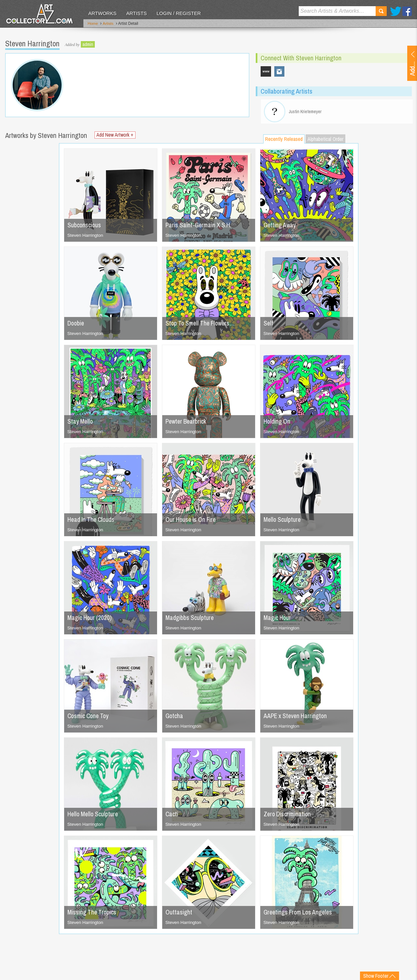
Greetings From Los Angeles (300, 914)
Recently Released (284, 141)
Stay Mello (81, 423)
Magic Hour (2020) (90, 619)
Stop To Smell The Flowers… (202, 325)
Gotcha (175, 717)
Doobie (76, 325)
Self (268, 325)
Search (381, 11)
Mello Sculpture (283, 521)
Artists (136, 13)
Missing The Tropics (93, 914)
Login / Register (179, 13)
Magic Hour (278, 619)
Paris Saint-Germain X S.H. (200, 226)
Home (93, 24)
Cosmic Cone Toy (89, 717)
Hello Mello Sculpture (94, 815)
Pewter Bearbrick (187, 423)
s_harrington (280, 71)
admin (88, 44)
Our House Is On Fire (192, 521)
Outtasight (179, 914)
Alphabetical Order (325, 141)
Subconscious (85, 226)
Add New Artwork (116, 137)
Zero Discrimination (288, 815)
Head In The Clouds (92, 521)
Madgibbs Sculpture (190, 619)
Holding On (277, 423)
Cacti (172, 815)
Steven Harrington (86, 237)
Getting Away (280, 226)
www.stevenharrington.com (266, 71)
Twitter (396, 11)
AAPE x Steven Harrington (296, 717)
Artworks (102, 13)
